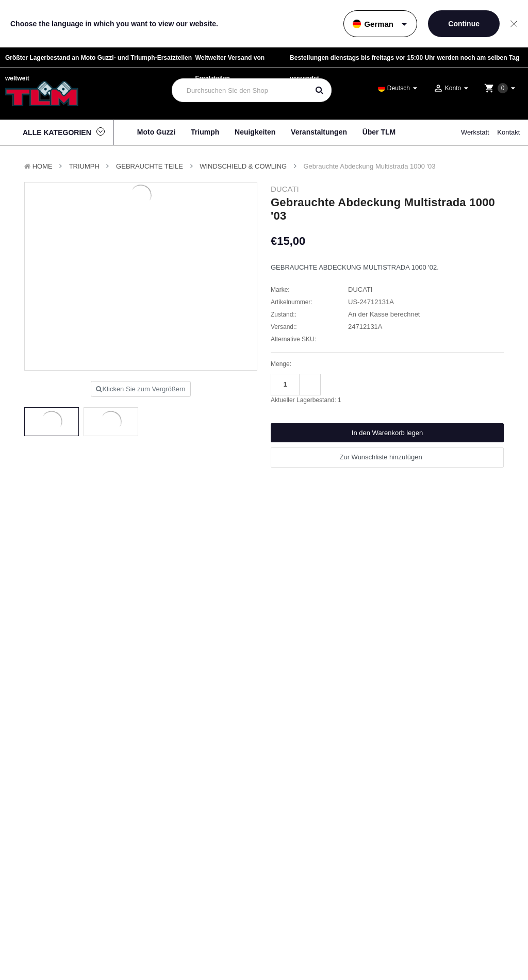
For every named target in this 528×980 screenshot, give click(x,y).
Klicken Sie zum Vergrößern (141, 389)
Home (43, 166)
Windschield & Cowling (243, 166)
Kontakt (508, 132)
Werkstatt (475, 132)
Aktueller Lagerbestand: (306, 400)
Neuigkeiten (255, 132)
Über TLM (379, 132)
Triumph (205, 132)
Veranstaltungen (319, 132)
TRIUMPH (84, 166)
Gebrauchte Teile (150, 166)
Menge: (281, 364)
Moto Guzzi (156, 132)
